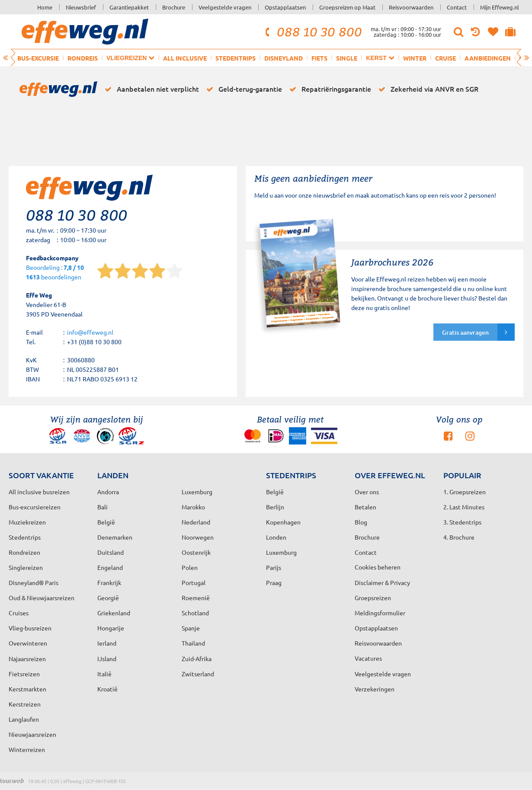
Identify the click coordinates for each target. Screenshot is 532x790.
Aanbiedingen (488, 58)
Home (45, 7)
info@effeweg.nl (90, 332)
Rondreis (83, 58)
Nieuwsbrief (81, 7)
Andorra (108, 492)
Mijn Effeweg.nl (500, 7)
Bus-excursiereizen (35, 507)
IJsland (107, 659)
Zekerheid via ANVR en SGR (427, 89)
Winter (415, 58)
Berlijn (275, 507)
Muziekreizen (27, 522)
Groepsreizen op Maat (347, 7)
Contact (457, 7)
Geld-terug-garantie (243, 89)
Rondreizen (24, 552)
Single (347, 58)
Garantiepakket (129, 7)
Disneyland (284, 58)
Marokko (193, 507)
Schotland (195, 613)
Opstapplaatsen (285, 7)
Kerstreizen (25, 704)
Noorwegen (198, 537)
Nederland (196, 522)
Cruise (445, 58)
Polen (190, 567)
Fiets (319, 58)
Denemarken (115, 537)
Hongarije (111, 628)
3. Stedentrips (462, 522)
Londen (276, 537)
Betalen (365, 507)
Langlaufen (24, 719)
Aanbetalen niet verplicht (150, 89)
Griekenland (114, 613)
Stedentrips (236, 58)
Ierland (107, 643)
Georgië (108, 598)
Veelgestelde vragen (225, 7)
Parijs (274, 567)
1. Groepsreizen (465, 492)
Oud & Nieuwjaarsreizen (42, 598)
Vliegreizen (130, 58)
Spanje (191, 628)
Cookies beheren (378, 567)
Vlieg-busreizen (30, 628)
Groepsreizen (373, 598)
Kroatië (107, 689)
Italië (104, 674)
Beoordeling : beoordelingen (55, 273)
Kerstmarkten (27, 689)
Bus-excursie (38, 58)
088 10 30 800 (312, 32)
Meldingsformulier (380, 613)
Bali (103, 507)
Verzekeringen (375, 689)
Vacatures (368, 658)
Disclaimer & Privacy (382, 582)
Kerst (380, 58)
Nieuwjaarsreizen (32, 734)
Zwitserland (198, 674)
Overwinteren (28, 643)
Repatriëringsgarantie (329, 89)
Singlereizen (26, 567)
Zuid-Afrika (197, 659)
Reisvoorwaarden (411, 7)
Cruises (19, 613)
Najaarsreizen (27, 659)
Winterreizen (27, 749)
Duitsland (111, 552)
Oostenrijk (196, 552)
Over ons (367, 492)
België (106, 522)
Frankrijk (109, 582)
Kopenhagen (283, 522)
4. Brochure (459, 537)
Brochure (174, 7)
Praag (274, 582)
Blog (361, 522)
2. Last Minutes (464, 507)
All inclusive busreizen (39, 492)
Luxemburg (281, 552)
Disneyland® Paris (34, 582)
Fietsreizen (24, 674)
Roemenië (196, 598)
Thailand (193, 643)
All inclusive (185, 58)
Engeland (110, 567)
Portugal (194, 582)
